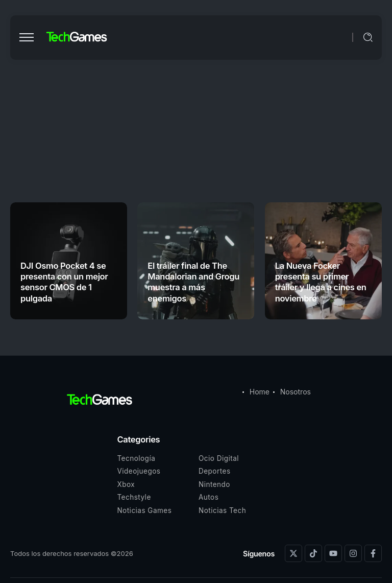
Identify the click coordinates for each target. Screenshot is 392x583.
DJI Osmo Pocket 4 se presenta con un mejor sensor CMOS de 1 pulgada (64, 282)
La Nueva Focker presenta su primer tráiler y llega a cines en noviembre (321, 282)
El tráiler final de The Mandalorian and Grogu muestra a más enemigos (193, 282)
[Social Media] (293, 553)
